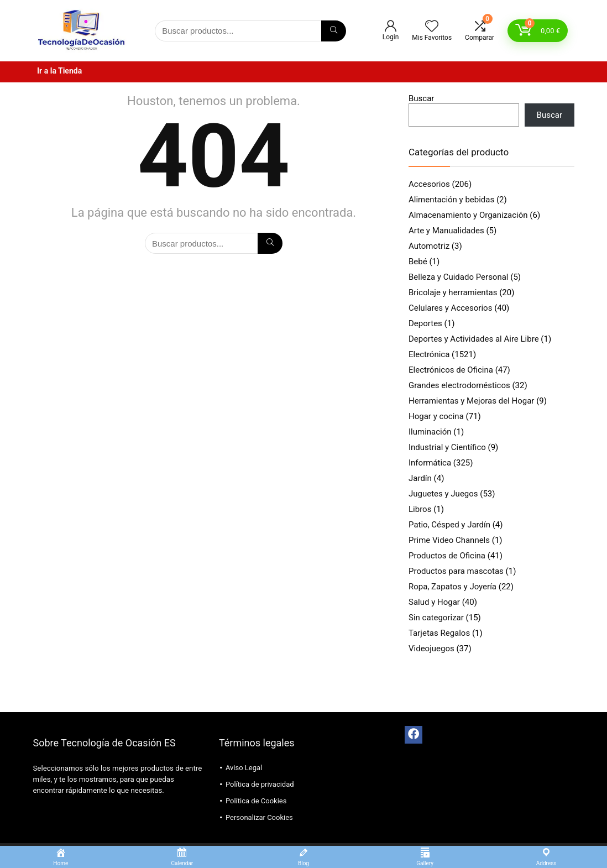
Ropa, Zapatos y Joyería (452, 587)
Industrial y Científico (447, 447)
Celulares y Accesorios (450, 308)
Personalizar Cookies (259, 817)
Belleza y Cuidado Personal (459, 277)
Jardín (420, 478)
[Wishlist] (432, 27)
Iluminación (430, 432)
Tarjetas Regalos (439, 633)
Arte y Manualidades (446, 231)
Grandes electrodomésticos (459, 385)
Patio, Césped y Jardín (449, 525)
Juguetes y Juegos (443, 494)
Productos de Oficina (447, 556)
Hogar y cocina (436, 416)
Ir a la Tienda (59, 71)
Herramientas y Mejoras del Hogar (471, 401)
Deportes (425, 323)
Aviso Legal (244, 768)
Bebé (418, 262)
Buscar (421, 98)
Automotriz (429, 246)
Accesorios (429, 184)
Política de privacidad (260, 784)
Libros (420, 509)
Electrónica (429, 354)
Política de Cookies (256, 801)
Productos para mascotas (456, 571)
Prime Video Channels (449, 540)
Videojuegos (431, 649)
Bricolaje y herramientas (453, 292)
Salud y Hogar (434, 602)
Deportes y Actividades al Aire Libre (474, 339)
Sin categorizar (436, 618)
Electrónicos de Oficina (451, 370)
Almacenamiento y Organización (468, 215)
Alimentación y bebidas (451, 200)
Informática (430, 463)
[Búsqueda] (334, 31)
